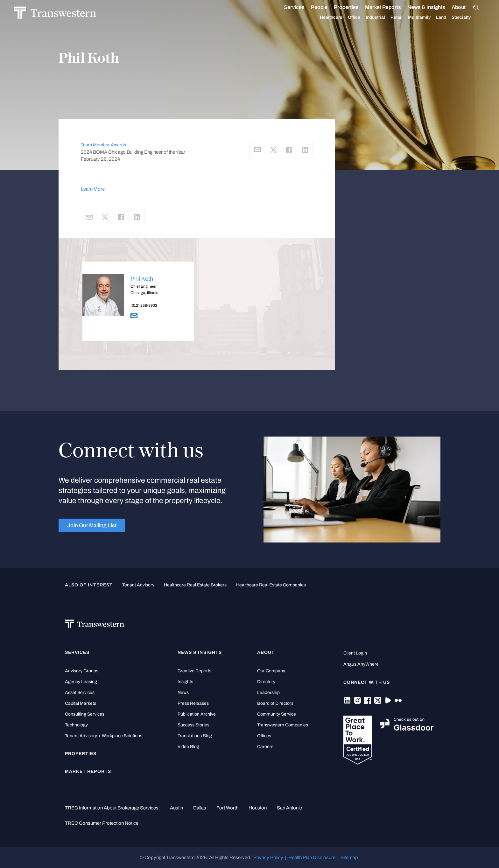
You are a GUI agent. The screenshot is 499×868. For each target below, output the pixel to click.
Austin (176, 808)
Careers (265, 747)
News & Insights (420, 7)
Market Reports (376, 7)
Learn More (93, 189)
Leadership (268, 693)
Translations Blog (195, 736)
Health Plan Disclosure (312, 857)
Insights (185, 682)
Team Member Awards (103, 145)
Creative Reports (194, 671)
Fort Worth (227, 808)
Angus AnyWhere (361, 664)
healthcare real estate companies (271, 585)
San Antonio (290, 808)
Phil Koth (142, 279)
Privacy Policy (268, 857)
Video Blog (188, 747)
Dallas (200, 808)
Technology (76, 725)
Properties (340, 7)
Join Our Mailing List (92, 525)
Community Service (277, 714)
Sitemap (349, 857)
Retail (390, 17)
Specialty (454, 17)
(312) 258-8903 (144, 305)
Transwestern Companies (283, 725)
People (313, 7)
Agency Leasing (81, 682)
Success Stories (193, 725)
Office (347, 17)
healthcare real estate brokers (195, 585)
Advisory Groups (82, 671)
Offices (264, 736)
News (183, 693)
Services (288, 7)
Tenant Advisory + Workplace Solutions (104, 736)
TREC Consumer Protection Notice (102, 823)
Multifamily (413, 17)
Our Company (271, 671)
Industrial (369, 17)
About (452, 7)
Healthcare (324, 17)
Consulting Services (85, 714)
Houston (258, 808)
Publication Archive (197, 714)
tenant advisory (138, 585)
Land (434, 17)
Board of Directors (275, 703)
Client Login (355, 653)
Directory (266, 682)
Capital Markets (81, 703)
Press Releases (193, 703)
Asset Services (80, 693)
